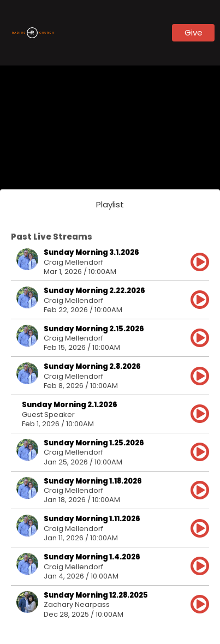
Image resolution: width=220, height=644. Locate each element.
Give (194, 32)
